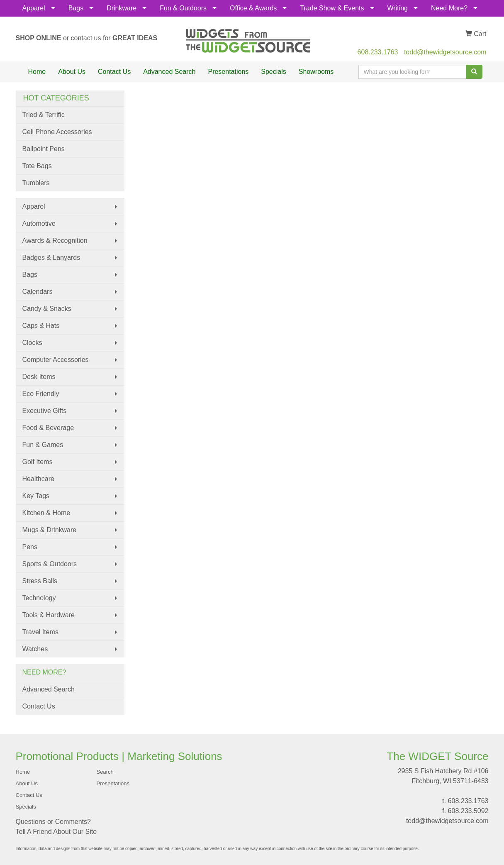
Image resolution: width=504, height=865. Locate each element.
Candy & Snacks (47, 309)
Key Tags (36, 496)
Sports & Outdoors (50, 564)
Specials (273, 72)
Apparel (34, 8)
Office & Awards (253, 8)
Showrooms (316, 72)
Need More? (449, 8)
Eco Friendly (41, 394)
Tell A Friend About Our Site (56, 832)
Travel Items (40, 632)
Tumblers (36, 183)
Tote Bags (37, 166)
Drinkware (122, 8)
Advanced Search (169, 72)
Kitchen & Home (46, 513)
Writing (398, 8)
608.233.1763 (378, 52)
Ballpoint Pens (44, 149)
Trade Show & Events (332, 8)
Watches (35, 649)
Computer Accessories (56, 360)
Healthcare (38, 479)
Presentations (228, 72)
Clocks (32, 343)
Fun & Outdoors (183, 8)
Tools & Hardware (49, 615)
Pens (30, 547)
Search (105, 772)
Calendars (38, 292)
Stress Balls (40, 581)
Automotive (39, 224)
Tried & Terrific (44, 115)
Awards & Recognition (55, 241)
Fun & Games (43, 445)
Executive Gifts (45, 411)
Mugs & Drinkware (50, 530)
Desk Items (39, 377)
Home (37, 72)
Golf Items (38, 462)
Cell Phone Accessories (57, 132)
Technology (39, 598)
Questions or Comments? (53, 822)
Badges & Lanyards (51, 258)
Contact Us (114, 72)
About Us (72, 72)
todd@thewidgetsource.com (445, 52)
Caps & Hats (41, 326)
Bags (76, 8)
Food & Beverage (48, 428)
